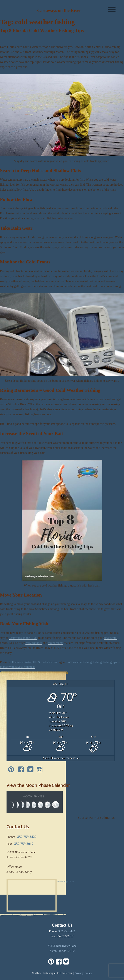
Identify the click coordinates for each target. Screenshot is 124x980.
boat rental (111, 638)
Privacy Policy (83, 973)
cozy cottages (34, 643)
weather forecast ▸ (61, 758)
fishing (98, 662)
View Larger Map (65, 881)
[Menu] (112, 9)
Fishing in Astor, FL (24, 662)
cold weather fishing (79, 662)
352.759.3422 (67, 931)
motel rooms (55, 643)
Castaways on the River (23, 638)
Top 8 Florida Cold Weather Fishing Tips (42, 30)
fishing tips (110, 662)
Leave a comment (24, 667)
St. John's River (48, 662)
